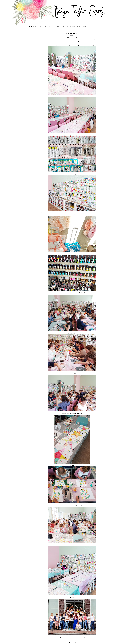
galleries (85, 27)
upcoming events (75, 27)
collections (57, 27)
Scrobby (42, 39)
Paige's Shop (48, 27)
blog (41, 27)
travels (65, 27)
